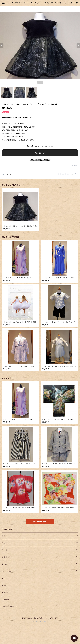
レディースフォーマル (9, 607)
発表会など (6, 592)
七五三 (4, 578)
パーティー (6, 600)
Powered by (40, 622)
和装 (4, 543)
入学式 (4, 550)
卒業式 (4, 557)
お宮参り (5, 564)
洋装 (4, 536)
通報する (75, 166)
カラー (4, 585)
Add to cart (40, 153)
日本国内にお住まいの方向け (40, 160)
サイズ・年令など (8, 571)
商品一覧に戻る (40, 522)
